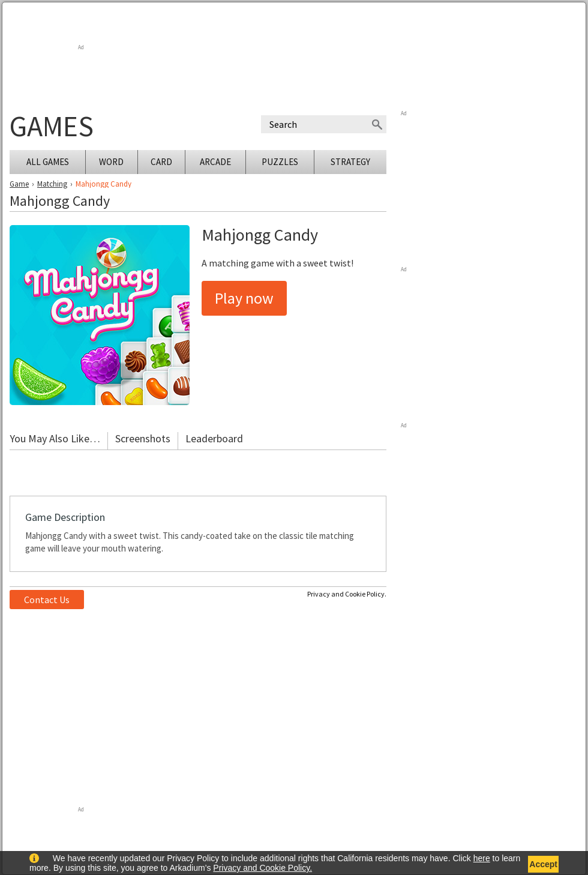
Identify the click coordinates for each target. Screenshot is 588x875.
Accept (543, 864)
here (482, 858)
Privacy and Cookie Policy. (347, 594)
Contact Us (47, 600)
